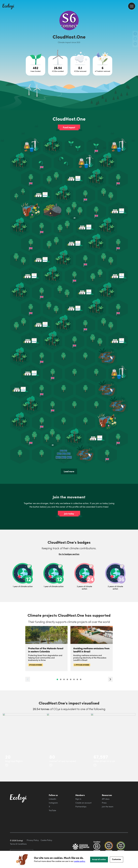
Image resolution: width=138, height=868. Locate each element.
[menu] (132, 6)
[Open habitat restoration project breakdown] (102, 66)
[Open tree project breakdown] (36, 66)
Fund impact (69, 127)
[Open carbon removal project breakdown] (80, 66)
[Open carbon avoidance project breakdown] (58, 66)
